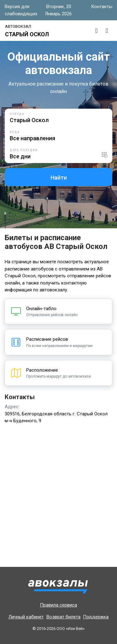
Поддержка (96, 617)
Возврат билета (63, 617)
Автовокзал (18, 26)
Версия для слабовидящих (21, 10)
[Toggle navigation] (107, 31)
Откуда (17, 114)
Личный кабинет (26, 617)
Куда (15, 132)
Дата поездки (24, 150)
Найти (59, 178)
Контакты (102, 7)
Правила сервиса (58, 605)
